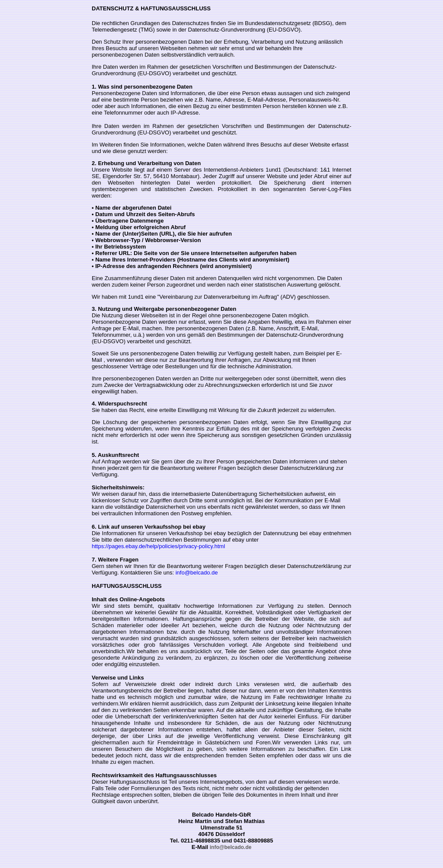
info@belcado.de (196, 573)
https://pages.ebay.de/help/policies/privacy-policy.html (158, 546)
